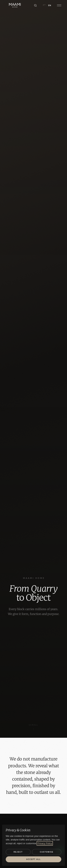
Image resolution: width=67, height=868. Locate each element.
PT (44, 5)
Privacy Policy (45, 843)
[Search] (35, 5)
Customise (47, 852)
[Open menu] (59, 5)
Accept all (33, 859)
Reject (18, 852)
